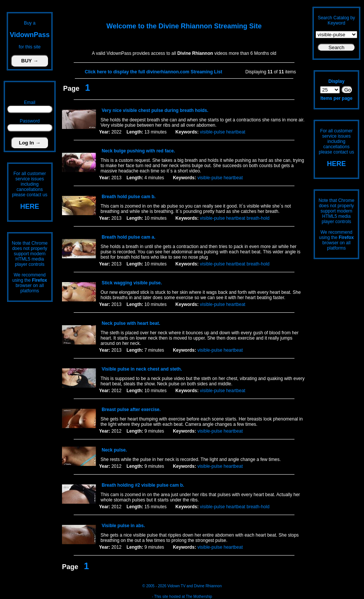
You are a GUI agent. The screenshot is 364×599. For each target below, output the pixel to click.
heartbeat (236, 132)
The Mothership (199, 597)
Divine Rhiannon (208, 586)
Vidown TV (177, 586)
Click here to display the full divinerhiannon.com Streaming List (153, 72)
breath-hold (258, 218)
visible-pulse (212, 132)
